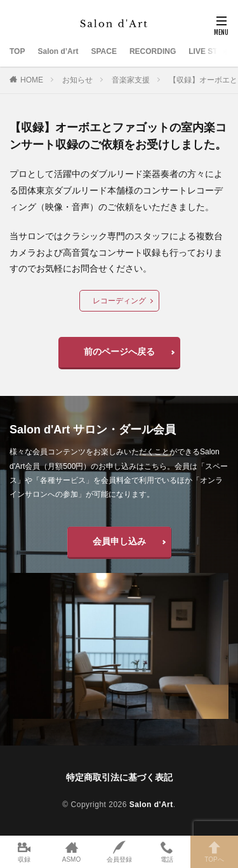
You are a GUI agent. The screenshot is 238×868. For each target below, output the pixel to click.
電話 (167, 852)
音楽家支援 (131, 80)
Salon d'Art (151, 805)
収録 (24, 852)
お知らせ (77, 80)
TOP (17, 51)
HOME (32, 80)
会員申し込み (119, 541)
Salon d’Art (58, 51)
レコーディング (119, 301)
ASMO (71, 852)
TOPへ (214, 852)
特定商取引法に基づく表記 (119, 777)
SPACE (103, 51)
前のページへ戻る (119, 352)
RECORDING (153, 51)
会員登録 (119, 852)
